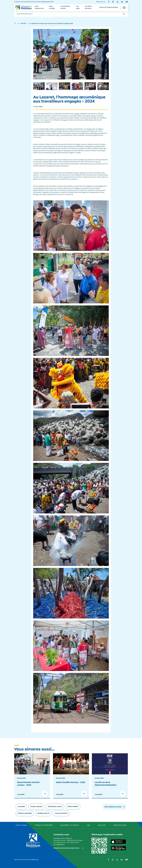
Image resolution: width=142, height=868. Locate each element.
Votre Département (39, 7)
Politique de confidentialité (44, 825)
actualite (23, 24)
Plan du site (102, 825)
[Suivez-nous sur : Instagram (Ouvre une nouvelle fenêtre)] (113, 2)
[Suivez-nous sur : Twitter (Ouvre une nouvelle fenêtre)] (117, 2)
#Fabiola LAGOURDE (25, 813)
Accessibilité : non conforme (70, 825)
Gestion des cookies (120, 825)
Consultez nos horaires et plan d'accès (66, 848)
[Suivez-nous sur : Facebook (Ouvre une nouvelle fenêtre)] (109, 2)
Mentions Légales (21, 825)
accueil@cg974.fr (59, 845)
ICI (38, 860)
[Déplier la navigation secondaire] (124, 7)
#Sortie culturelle (36, 807)
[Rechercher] (124, 14)
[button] (107, 55)
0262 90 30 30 (61, 843)
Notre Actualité (52, 7)
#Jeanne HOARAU (61, 813)
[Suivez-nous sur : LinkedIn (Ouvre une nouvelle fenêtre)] (122, 2)
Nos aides (78, 7)
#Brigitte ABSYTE (43, 813)
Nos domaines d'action (65, 7)
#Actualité (21, 795)
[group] (90, 86)
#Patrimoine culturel (55, 807)
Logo (88, 825)
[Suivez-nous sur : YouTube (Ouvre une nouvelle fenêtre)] (127, 2)
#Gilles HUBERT (73, 807)
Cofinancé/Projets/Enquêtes (109, 7)
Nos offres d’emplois (88, 7)
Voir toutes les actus (113, 807)
